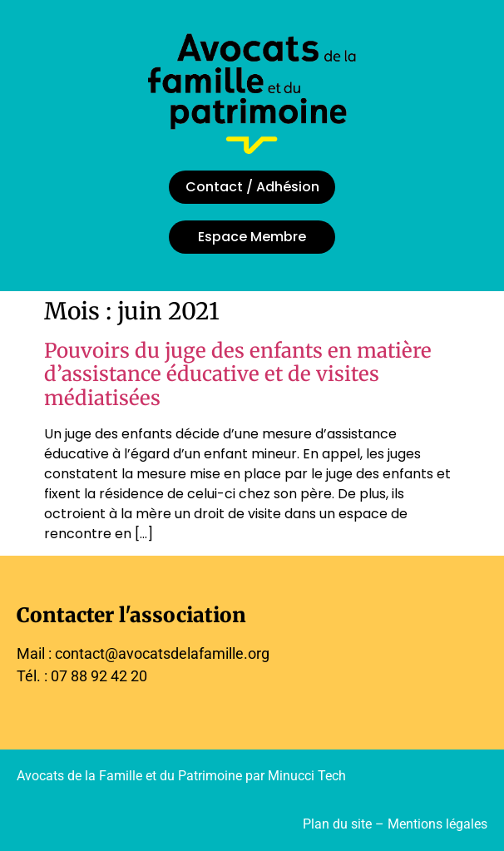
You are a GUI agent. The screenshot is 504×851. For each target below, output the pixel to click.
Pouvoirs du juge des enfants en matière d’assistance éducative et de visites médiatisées (238, 375)
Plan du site (337, 824)
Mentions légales (437, 824)
